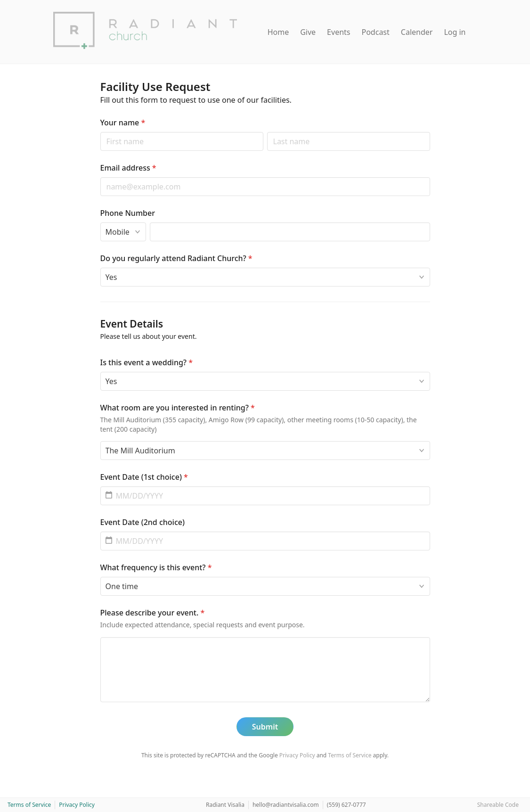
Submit (265, 727)
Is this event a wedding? (147, 362)
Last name (267, 132)
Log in (455, 32)
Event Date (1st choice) (144, 477)
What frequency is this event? (156, 567)
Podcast (376, 32)
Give (308, 32)
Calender (417, 32)
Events (338, 32)
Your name (123, 123)
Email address (128, 168)
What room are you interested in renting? (178, 408)
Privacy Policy (297, 755)
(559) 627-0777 (347, 805)
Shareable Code (498, 805)
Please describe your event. (153, 613)
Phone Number (128, 213)
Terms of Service (350, 755)
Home (278, 32)
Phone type (100, 222)
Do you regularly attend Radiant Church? (176, 258)
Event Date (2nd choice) (143, 522)
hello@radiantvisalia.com (286, 805)
